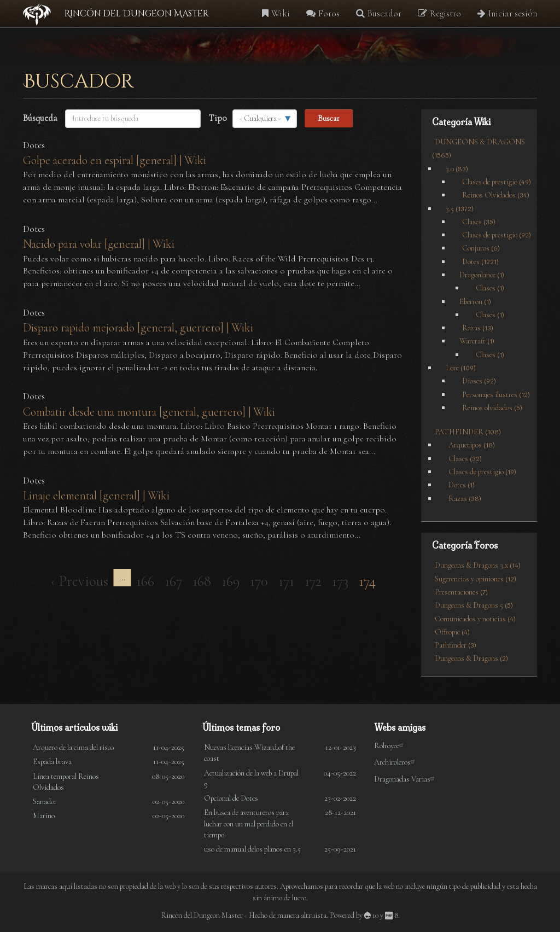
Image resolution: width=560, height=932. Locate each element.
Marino (44, 816)
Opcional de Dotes (231, 798)
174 (370, 582)
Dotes (34, 145)
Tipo (218, 118)
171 (289, 581)
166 (148, 581)
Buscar (329, 118)
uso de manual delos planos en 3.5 (252, 849)
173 (343, 581)
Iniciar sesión (507, 13)
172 (316, 581)
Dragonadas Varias (406, 779)
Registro (439, 13)
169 (233, 581)
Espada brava (52, 762)
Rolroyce (390, 746)
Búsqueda (40, 118)
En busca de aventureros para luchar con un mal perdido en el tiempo (249, 823)
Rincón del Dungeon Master (136, 14)
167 (176, 581)
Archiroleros (396, 762)
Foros (323, 13)
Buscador (379, 13)
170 (262, 581)
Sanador (45, 802)
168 (205, 581)
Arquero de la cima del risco (73, 747)
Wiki (276, 13)
